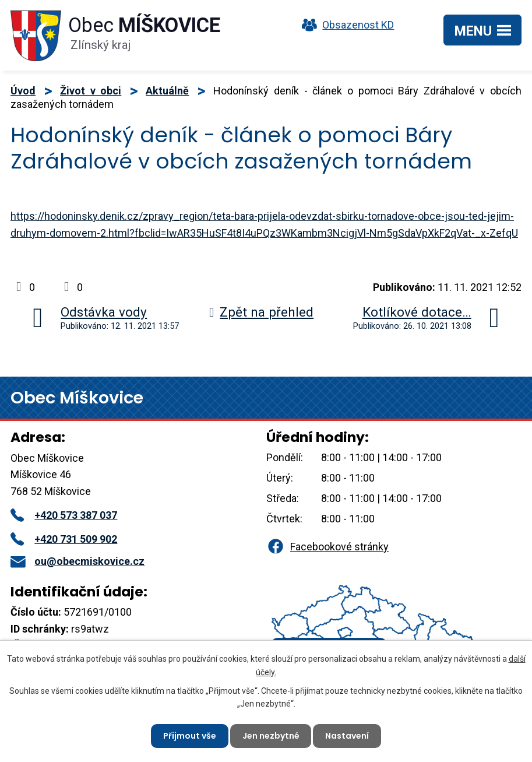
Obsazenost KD (345, 25)
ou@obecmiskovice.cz (77, 561)
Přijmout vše (190, 736)
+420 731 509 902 (64, 539)
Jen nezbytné (271, 736)
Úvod (23, 91)
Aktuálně (167, 91)
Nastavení (348, 736)
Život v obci (91, 91)
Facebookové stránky (327, 547)
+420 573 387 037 (64, 515)
